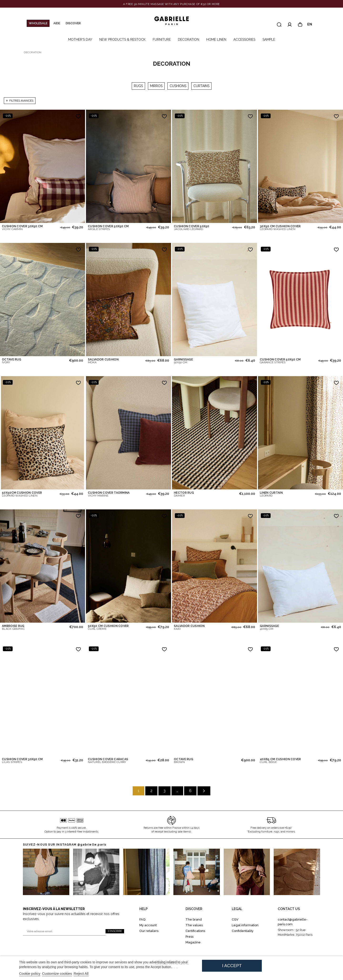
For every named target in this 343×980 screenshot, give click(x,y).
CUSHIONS (178, 86)
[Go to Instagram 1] (96, 872)
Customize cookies (57, 973)
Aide (57, 23)
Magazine (193, 942)
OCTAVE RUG (12, 361)
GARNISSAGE (183, 361)
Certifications (195, 931)
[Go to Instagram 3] (197, 872)
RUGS (138, 86)
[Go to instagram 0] (46, 872)
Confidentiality (243, 931)
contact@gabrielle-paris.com (293, 922)
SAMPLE (269, 39)
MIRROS (156, 86)
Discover (73, 23)
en (312, 24)
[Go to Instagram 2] (146, 872)
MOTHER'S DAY (80, 39)
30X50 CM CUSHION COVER (280, 228)
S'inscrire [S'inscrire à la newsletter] (115, 931)
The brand (194, 919)
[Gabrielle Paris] (171, 21)
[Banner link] (171, 4)
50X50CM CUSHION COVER (22, 494)
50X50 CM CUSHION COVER (108, 627)
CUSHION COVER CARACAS (108, 761)
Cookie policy (30, 973)
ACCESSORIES (244, 39)
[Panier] (300, 25)
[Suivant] (204, 791)
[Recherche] (279, 25)
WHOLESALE (38, 23)
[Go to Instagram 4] (247, 872)
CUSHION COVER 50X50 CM (108, 228)
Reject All (81, 973)
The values (194, 925)
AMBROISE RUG (13, 627)
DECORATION (189, 39)
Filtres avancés (20, 101)
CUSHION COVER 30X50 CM (22, 228)
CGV (235, 919)
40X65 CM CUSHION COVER (280, 761)
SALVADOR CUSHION (103, 361)
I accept (232, 966)
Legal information (245, 925)
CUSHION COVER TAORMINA (109, 494)
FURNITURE (162, 39)
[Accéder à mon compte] (290, 25)
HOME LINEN (216, 39)
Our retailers (149, 931)
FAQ (142, 919)
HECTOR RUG (184, 494)
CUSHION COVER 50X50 (192, 228)
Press (189, 937)
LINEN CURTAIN (271, 494)
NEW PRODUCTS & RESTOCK (122, 39)
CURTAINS (201, 86)
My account (148, 925)
